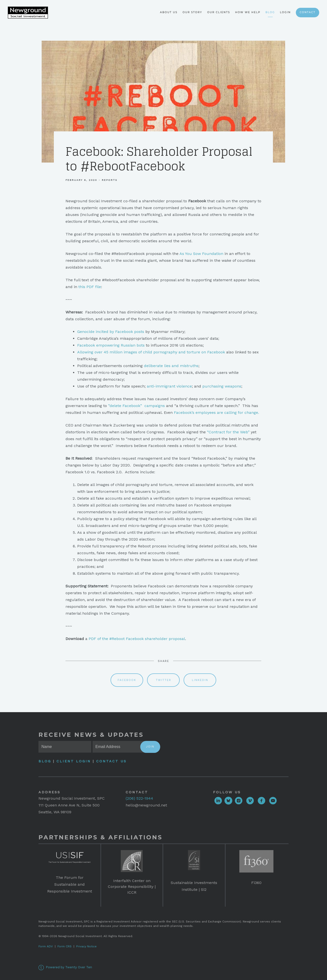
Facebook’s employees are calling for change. (216, 412)
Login (285, 12)
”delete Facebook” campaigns (136, 406)
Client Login (74, 761)
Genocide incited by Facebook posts (111, 332)
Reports (110, 180)
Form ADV (46, 946)
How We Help (248, 12)
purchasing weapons (222, 386)
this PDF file (90, 287)
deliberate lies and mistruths (171, 366)
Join (150, 747)
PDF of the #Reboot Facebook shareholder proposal (137, 639)
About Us (169, 12)
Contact (308, 12)
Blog (270, 12)
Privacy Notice (86, 946)
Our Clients (219, 12)
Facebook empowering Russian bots (111, 345)
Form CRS (65, 946)
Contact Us (111, 761)
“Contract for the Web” (228, 432)
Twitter (163, 680)
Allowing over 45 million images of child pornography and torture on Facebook (151, 352)
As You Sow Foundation (201, 254)
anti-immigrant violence (169, 386)
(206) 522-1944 (139, 798)
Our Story (192, 12)
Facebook (127, 680)
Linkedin (200, 680)
